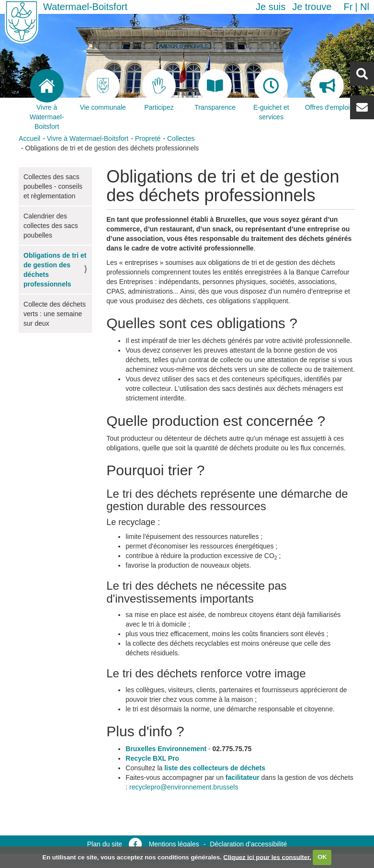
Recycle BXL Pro (152, 758)
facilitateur (243, 777)
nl (365, 7)
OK (322, 857)
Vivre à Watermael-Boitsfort (88, 138)
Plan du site (105, 844)
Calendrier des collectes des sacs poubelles (51, 226)
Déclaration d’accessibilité (248, 844)
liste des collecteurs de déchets (215, 768)
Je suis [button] (271, 7)
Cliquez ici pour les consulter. (267, 857)
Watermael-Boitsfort (85, 7)
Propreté (148, 138)
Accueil (29, 138)
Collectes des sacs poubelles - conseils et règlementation (53, 186)
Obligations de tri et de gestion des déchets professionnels (55, 270)
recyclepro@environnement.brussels (184, 787)
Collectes (181, 138)
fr (348, 7)
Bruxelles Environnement (166, 749)
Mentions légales (174, 844)
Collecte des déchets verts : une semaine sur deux (55, 314)
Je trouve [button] (312, 7)
